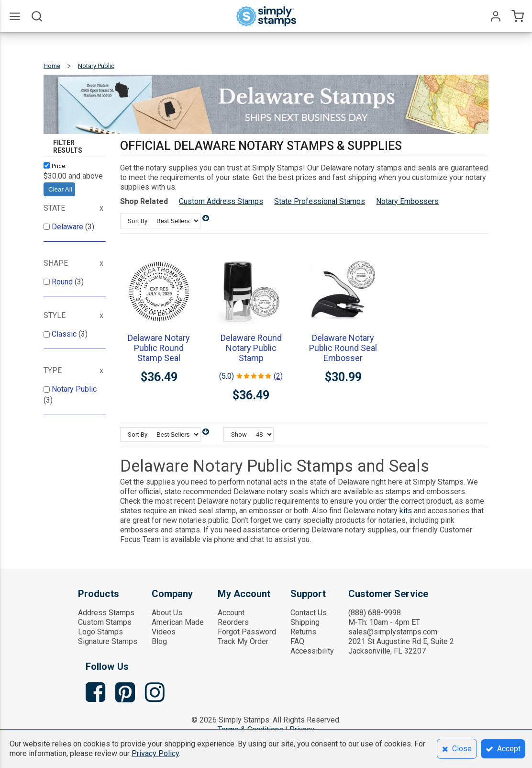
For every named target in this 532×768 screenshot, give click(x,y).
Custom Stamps (105, 622)
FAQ (297, 641)
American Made (178, 622)
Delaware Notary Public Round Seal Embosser (343, 348)
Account (231, 613)
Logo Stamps (100, 632)
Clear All (60, 189)
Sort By (138, 221)
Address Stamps (106, 613)
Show (239, 435)
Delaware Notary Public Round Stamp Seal (159, 348)
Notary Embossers (407, 201)
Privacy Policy (155, 753)
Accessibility (312, 651)
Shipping (305, 622)
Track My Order (243, 641)
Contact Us (309, 613)
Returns (303, 632)
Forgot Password (247, 632)
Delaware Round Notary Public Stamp (251, 348)
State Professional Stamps (320, 201)
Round (63, 282)
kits (406, 511)
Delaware (68, 227)
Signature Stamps (108, 641)
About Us (167, 613)
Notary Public (74, 389)
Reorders (233, 622)
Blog (159, 641)
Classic (65, 334)
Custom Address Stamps (221, 201)
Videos (164, 632)
